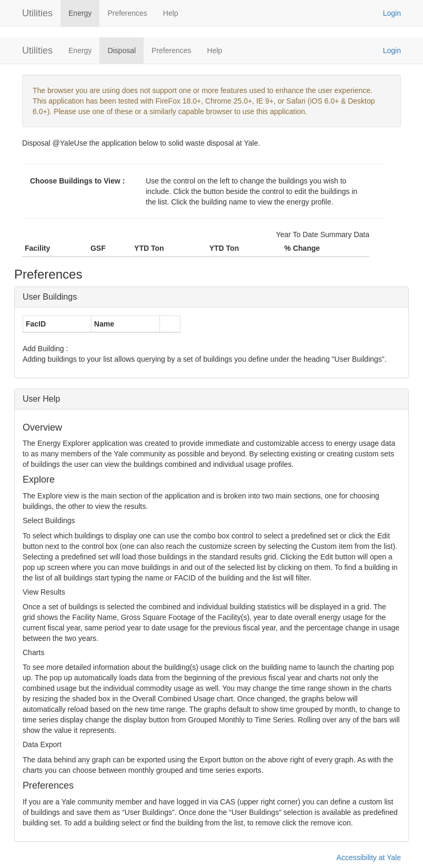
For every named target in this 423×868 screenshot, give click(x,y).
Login (392, 13)
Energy (80, 13)
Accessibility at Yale (369, 857)
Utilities (37, 13)
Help (171, 13)
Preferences (127, 13)
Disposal (122, 50)
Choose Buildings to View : (77, 181)
